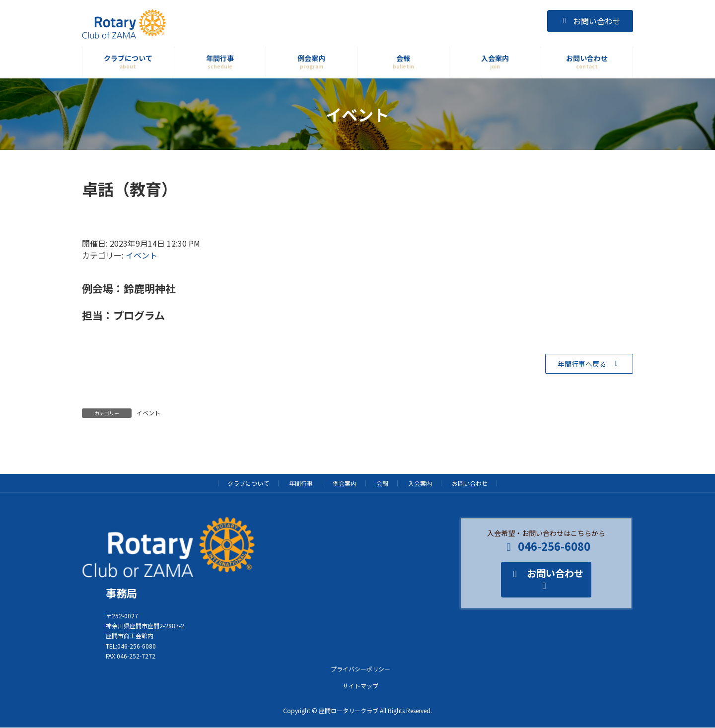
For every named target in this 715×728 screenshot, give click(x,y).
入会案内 (420, 483)
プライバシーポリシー (360, 669)
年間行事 (301, 483)
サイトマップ (360, 686)
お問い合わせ (590, 21)
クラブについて (248, 483)
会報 (382, 483)
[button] (589, 364)
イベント (142, 255)
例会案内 (345, 483)
